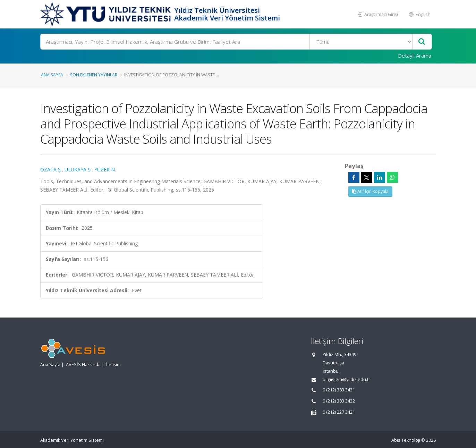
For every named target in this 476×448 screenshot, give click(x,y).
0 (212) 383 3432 (339, 401)
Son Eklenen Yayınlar (94, 75)
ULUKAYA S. (78, 170)
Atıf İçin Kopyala (370, 191)
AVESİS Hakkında (83, 365)
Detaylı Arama (415, 56)
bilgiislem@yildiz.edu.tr (346, 379)
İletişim (113, 365)
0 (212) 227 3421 (339, 412)
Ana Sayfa (52, 75)
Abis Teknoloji (406, 440)
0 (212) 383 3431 (339, 390)
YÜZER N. (105, 170)
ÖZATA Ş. (51, 170)
